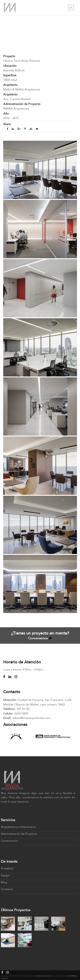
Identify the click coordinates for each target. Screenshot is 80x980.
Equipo (6, 875)
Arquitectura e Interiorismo (19, 827)
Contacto (7, 889)
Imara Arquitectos (44, 976)
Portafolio (7, 868)
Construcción (10, 841)
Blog (4, 882)
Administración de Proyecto (19, 834)
